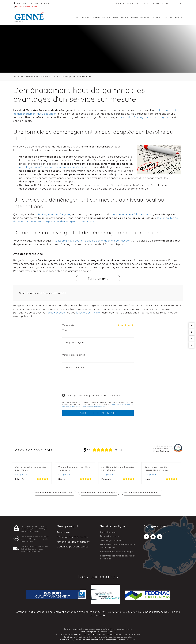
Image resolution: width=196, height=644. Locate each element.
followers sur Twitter (88, 313)
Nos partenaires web (113, 634)
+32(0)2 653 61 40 (41, 3)
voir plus (20, 474)
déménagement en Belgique (53, 214)
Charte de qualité (132, 634)
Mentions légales (88, 632)
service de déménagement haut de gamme (145, 117)
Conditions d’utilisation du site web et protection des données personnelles (98, 637)
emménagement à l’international (133, 214)
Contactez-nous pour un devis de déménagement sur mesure (92, 241)
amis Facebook (57, 313)
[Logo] (29, 17)
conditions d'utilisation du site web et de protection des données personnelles (98, 406)
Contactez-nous (108, 532)
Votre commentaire (73, 367)
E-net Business (67, 640)
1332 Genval (21, 3)
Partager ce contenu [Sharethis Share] (192, 345)
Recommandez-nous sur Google (98, 493)
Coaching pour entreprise (168, 18)
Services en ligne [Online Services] (161, 3)
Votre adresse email (74, 355)
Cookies (112, 632)
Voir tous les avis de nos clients (142, 493)
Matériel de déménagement (136, 18)
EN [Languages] (180, 3)
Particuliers (82, 18)
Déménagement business (105, 18)
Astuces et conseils (50, 77)
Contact (144, 3)
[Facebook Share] (192, 332)
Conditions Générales (92, 634)
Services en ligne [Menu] (113, 526)
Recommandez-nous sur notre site (54, 493)
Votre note (68, 325)
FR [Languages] (175, 3)
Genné (18, 77)
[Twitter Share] (192, 339)
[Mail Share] (192, 326)
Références (133, 3)
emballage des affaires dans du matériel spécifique (51, 167)
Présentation (118, 3)
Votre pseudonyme (73, 342)
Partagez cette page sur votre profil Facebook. (95, 396)
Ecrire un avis (98, 279)
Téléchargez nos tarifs (111, 540)
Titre (65, 330)
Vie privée (102, 632)
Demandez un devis (110, 536)
